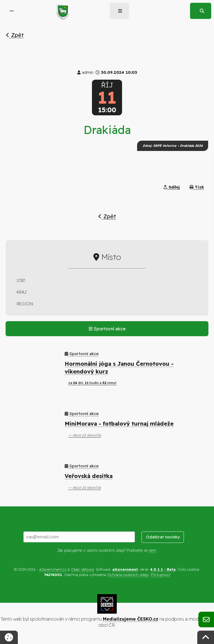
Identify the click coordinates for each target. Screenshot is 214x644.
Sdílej (172, 187)
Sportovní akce (107, 329)
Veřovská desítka (89, 476)
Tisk (197, 187)
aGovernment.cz (53, 569)
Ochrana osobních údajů (128, 575)
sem (153, 550)
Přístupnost (160, 575)
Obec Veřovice (82, 569)
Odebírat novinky (163, 537)
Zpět (15, 35)
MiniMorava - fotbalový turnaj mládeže (119, 424)
